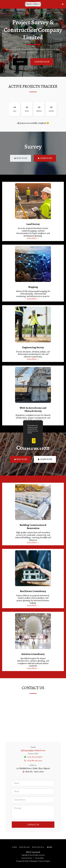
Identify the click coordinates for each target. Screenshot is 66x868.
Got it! (34, 441)
